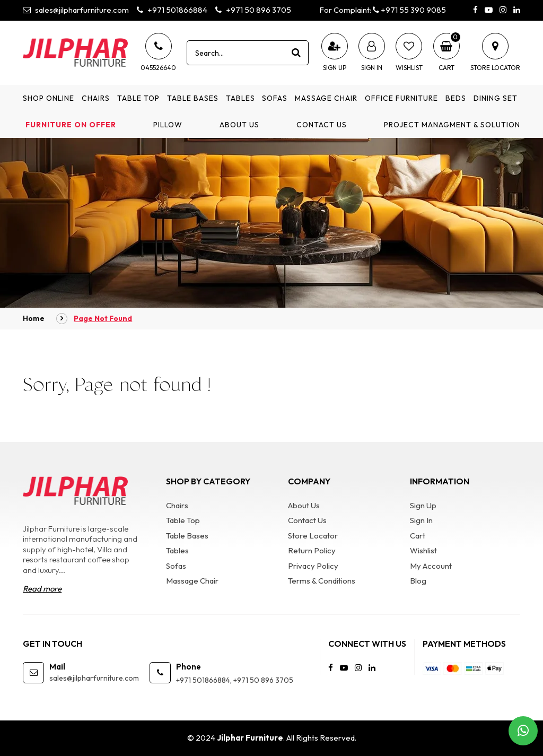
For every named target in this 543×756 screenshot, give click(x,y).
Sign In (421, 520)
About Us (239, 125)
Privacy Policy (313, 566)
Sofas (275, 98)
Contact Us (322, 125)
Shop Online (49, 98)
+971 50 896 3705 (253, 10)
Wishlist (423, 550)
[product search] (296, 53)
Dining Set (496, 98)
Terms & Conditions (322, 581)
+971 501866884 (172, 10)
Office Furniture (401, 98)
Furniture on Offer (71, 125)
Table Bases (193, 98)
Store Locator (313, 536)
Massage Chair (326, 98)
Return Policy (312, 550)
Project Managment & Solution (452, 125)
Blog (418, 581)
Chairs (96, 98)
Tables (240, 98)
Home (34, 318)
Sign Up (423, 505)
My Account (431, 566)
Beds (456, 98)
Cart (418, 536)
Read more (42, 589)
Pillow (168, 125)
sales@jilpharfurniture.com (76, 10)
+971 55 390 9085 (409, 10)
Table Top (138, 98)
